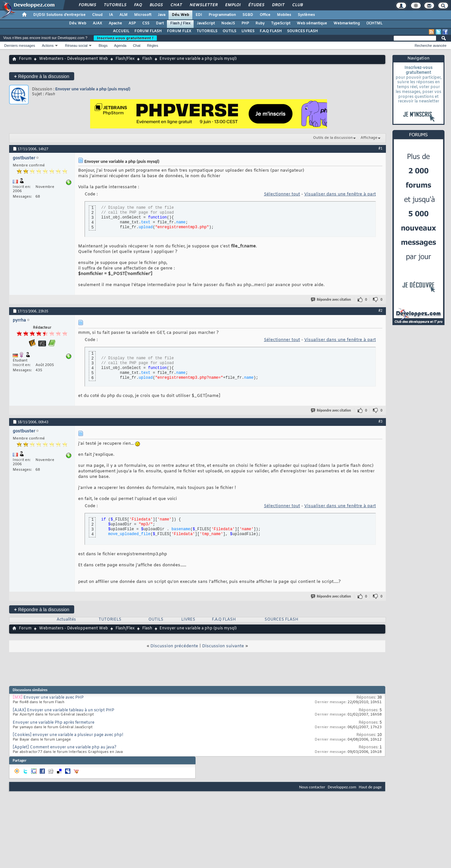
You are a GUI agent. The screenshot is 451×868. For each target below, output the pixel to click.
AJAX (97, 23)
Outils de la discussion (333, 138)
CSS (146, 23)
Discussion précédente (174, 646)
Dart (160, 23)
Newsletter (203, 5)
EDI (199, 15)
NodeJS (228, 23)
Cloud (97, 15)
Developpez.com (342, 787)
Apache (115, 23)
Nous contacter (312, 787)
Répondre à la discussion (42, 76)
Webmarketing (347, 23)
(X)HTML (374, 23)
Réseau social (76, 46)
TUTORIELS (207, 31)
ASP (132, 23)
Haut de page (370, 787)
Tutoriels (115, 5)
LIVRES (248, 31)
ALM (123, 15)
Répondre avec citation (331, 300)
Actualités (66, 620)
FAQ (138, 5)
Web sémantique (312, 23)
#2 (380, 310)
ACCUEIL (121, 31)
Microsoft (143, 15)
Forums (87, 5)
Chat (176, 5)
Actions (48, 46)
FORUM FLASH (148, 31)
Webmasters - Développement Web (74, 59)
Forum (25, 59)
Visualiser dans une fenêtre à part (340, 194)
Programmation (222, 15)
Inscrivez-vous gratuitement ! (125, 38)
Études (256, 5)
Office (265, 15)
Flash (147, 59)
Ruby (260, 23)
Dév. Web (180, 15)
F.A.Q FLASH (271, 31)
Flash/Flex (125, 59)
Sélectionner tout (282, 194)
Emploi (232, 5)
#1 (380, 148)
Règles (153, 46)
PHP (245, 23)
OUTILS (229, 31)
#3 (380, 421)
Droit (278, 5)
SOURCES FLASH (302, 31)
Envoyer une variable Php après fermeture (54, 723)
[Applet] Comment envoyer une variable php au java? (65, 747)
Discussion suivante (223, 646)
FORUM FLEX (179, 31)
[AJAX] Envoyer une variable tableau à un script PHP (63, 710)
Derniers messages (20, 46)
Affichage (369, 138)
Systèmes (306, 15)
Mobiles (284, 15)
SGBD (248, 15)
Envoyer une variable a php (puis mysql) (93, 89)
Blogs (156, 5)
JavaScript (206, 23)
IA (111, 15)
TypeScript (281, 23)
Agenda (120, 46)
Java (162, 15)
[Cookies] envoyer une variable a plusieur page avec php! (68, 735)
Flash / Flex (180, 23)
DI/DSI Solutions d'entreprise (59, 15)
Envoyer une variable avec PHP (54, 698)
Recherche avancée (430, 46)
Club (297, 5)
